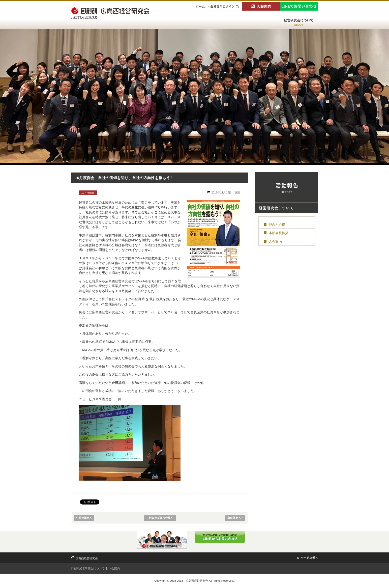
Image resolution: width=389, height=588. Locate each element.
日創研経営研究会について (88, 568)
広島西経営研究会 (87, 558)
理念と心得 (277, 225)
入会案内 (275, 242)
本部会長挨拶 (279, 233)
